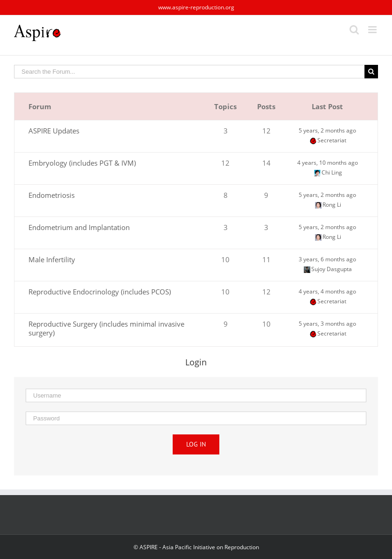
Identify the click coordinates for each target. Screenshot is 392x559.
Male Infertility (52, 259)
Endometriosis (52, 195)
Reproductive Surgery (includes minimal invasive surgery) (106, 328)
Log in (196, 444)
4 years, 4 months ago (327, 291)
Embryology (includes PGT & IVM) (82, 163)
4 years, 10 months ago (328, 163)
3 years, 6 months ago (327, 259)
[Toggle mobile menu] (373, 30)
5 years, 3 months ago (327, 324)
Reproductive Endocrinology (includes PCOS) (100, 292)
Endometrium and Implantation (79, 227)
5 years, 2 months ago (327, 130)
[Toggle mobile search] (354, 30)
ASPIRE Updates (54, 131)
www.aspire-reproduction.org (196, 7)
